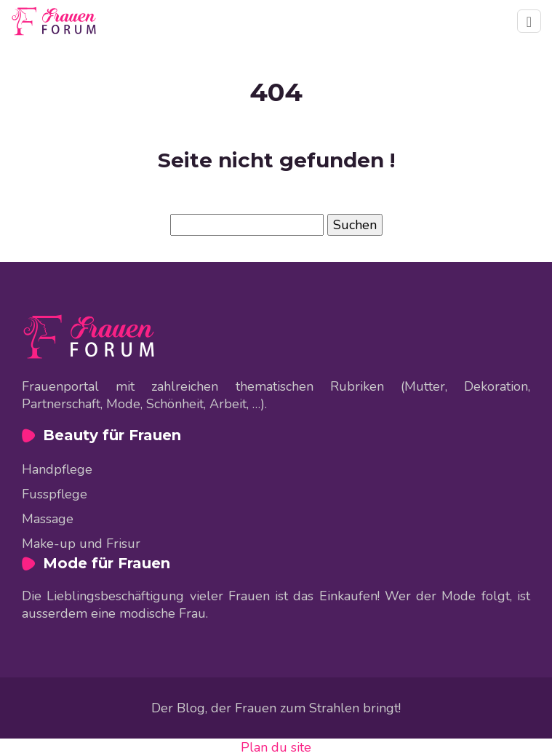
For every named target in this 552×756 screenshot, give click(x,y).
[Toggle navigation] (529, 21)
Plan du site (276, 747)
